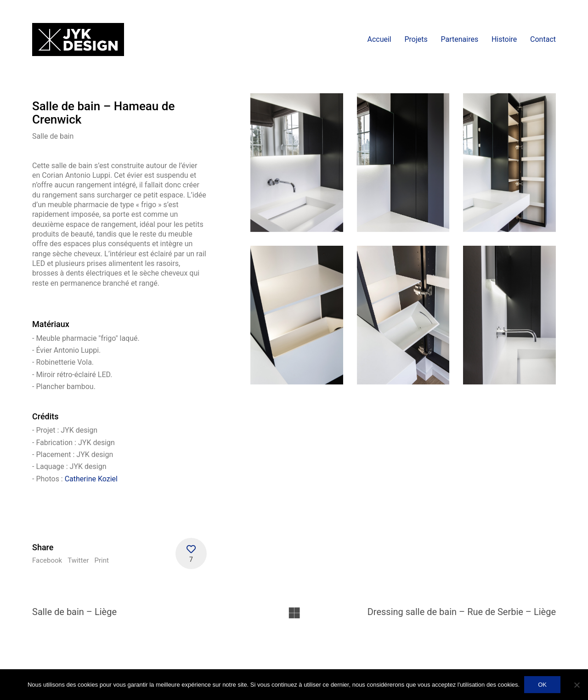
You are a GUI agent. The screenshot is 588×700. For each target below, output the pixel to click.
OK (542, 685)
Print (101, 560)
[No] (577, 685)
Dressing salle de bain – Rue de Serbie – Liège (462, 612)
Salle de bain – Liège (74, 612)
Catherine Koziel (91, 479)
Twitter (78, 560)
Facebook (47, 560)
